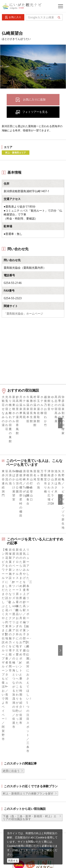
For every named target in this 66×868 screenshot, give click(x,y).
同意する (13, 861)
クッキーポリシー (31, 850)
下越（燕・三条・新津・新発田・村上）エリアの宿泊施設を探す (30, 641)
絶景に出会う (11, 594)
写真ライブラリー (27, 806)
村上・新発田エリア (16, 153)
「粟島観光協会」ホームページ (23, 313)
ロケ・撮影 (23, 825)
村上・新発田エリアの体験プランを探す (28, 617)
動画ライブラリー (27, 815)
